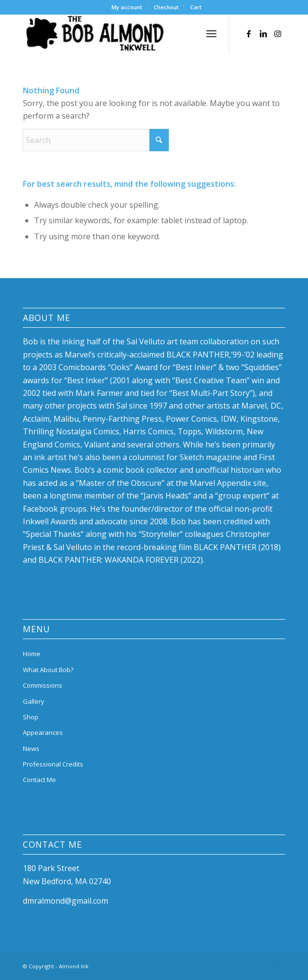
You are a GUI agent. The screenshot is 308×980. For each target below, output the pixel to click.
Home (32, 654)
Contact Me (39, 780)
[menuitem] (127, 7)
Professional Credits (53, 764)
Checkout (166, 7)
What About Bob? (48, 670)
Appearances (43, 732)
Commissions (43, 685)
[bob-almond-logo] (127, 34)
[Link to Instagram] (278, 34)
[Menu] (211, 34)
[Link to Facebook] (249, 34)
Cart (196, 7)
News (31, 748)
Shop (31, 717)
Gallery (34, 701)
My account (127, 7)
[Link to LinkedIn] (263, 34)
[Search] (96, 140)
